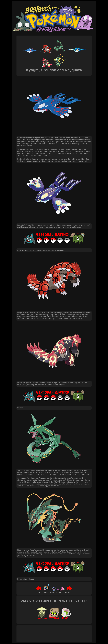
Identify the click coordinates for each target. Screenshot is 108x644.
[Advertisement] (51, 632)
